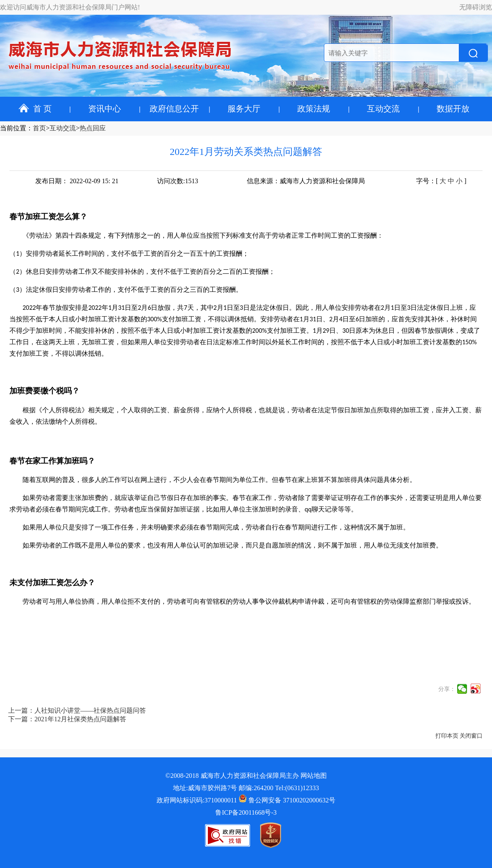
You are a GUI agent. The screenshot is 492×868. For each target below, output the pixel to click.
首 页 (35, 109)
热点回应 (93, 128)
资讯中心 (105, 109)
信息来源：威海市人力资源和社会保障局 (306, 181)
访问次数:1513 (178, 181)
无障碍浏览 (476, 7)
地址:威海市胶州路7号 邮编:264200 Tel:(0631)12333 (246, 788)
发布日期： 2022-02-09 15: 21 (77, 181)
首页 (39, 128)
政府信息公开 (174, 109)
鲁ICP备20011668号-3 (246, 812)
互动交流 (383, 109)
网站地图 (314, 776)
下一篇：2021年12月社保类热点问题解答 (67, 719)
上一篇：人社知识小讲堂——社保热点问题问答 (77, 710)
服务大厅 (244, 109)
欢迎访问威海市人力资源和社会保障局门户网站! (70, 7)
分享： (447, 689)
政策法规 (314, 109)
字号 (423, 181)
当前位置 (13, 128)
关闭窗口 (471, 736)
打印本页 (447, 736)
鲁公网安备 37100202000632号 (287, 800)
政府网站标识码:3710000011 (197, 800)
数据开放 (453, 109)
